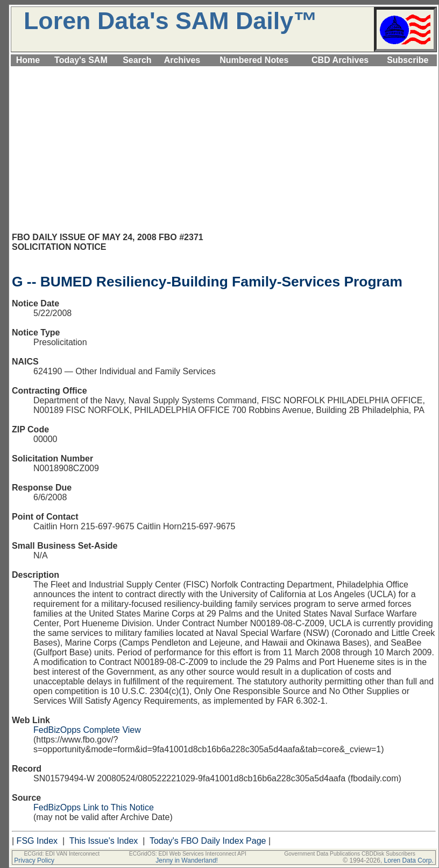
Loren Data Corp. (409, 860)
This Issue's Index (104, 841)
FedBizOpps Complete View (87, 730)
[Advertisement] (224, 154)
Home (28, 60)
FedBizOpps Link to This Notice (94, 807)
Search (137, 60)
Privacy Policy (34, 860)
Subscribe (408, 60)
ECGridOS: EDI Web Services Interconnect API (188, 854)
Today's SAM (81, 60)
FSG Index (37, 841)
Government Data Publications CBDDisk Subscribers (350, 854)
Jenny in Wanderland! (187, 860)
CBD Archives (340, 60)
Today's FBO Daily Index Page (208, 841)
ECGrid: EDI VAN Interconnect (62, 854)
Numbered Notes (254, 60)
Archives (182, 60)
